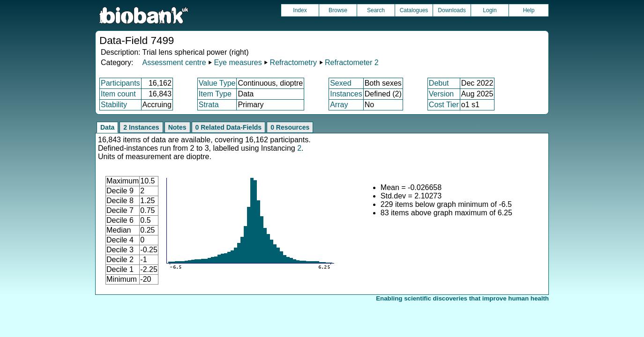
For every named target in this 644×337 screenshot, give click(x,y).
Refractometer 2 (352, 62)
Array (339, 105)
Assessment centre (174, 62)
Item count (118, 94)
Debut (439, 83)
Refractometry (293, 62)
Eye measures (238, 62)
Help (529, 10)
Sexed (341, 83)
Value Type (217, 83)
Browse (338, 10)
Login (490, 10)
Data (107, 127)
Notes (177, 127)
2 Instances (141, 127)
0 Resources (290, 127)
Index (300, 10)
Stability (114, 105)
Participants (120, 83)
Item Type (215, 94)
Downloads (452, 10)
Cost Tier (444, 105)
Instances (346, 94)
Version (441, 94)
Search (376, 10)
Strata (209, 105)
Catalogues (414, 10)
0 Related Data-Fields (229, 127)
